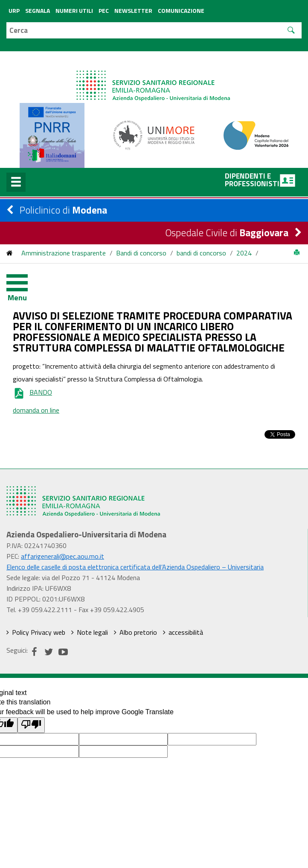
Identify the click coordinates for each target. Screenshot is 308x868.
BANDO (32, 392)
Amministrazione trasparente (64, 253)
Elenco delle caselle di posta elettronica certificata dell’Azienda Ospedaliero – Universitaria (135, 567)
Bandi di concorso (141, 253)
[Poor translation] (31, 725)
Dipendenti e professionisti (260, 180)
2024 (244, 253)
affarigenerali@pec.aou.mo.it (62, 556)
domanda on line (36, 410)
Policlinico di (63, 210)
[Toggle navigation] (23, 285)
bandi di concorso (201, 253)
